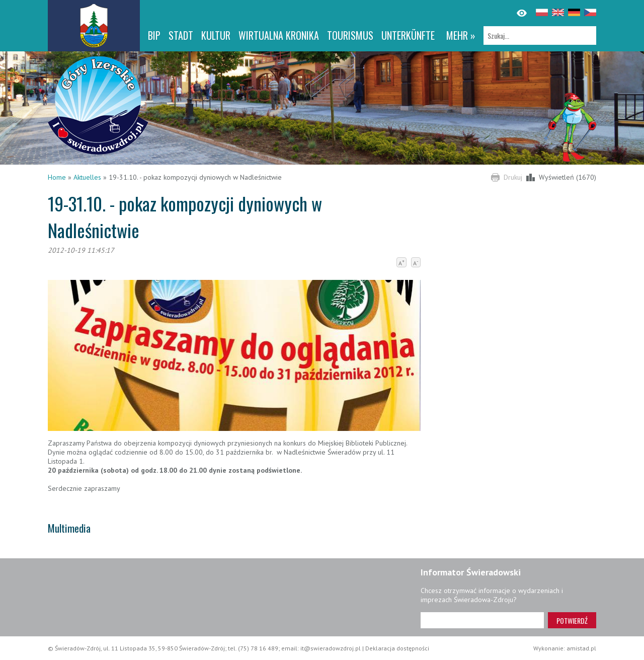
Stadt (181, 35)
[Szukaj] (540, 35)
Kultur (216, 35)
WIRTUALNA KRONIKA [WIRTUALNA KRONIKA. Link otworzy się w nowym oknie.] (279, 35)
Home (57, 177)
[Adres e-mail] (482, 620)
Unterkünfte (408, 35)
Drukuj (513, 177)
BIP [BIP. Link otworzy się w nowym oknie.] (154, 35)
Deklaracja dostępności (397, 648)
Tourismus (350, 35)
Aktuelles (87, 177)
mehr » (461, 35)
